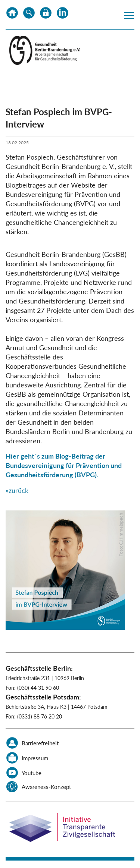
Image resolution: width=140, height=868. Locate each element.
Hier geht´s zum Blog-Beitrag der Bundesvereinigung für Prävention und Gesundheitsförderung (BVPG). (64, 465)
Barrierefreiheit (40, 743)
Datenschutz (46, 15)
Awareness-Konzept (46, 787)
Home (12, 15)
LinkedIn (63, 15)
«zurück (17, 490)
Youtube (32, 773)
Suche (29, 15)
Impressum (35, 758)
